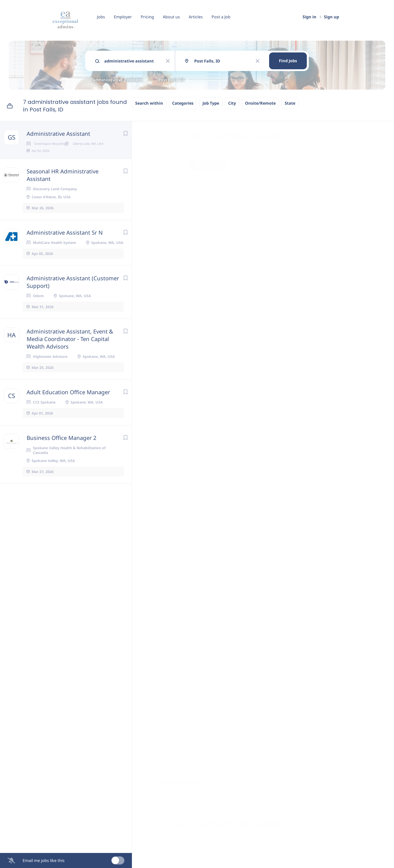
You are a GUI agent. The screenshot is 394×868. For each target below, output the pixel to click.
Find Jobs (288, 61)
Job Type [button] (211, 103)
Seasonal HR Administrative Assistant (63, 183)
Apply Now (209, 165)
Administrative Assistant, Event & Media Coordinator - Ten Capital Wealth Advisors (70, 347)
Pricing (147, 17)
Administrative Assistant (58, 133)
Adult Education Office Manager (68, 400)
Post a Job (221, 17)
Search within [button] (149, 103)
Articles (196, 17)
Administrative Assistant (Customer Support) (73, 290)
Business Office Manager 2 (62, 446)
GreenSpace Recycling (218, 149)
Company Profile (178, 846)
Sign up (331, 17)
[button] (326, 166)
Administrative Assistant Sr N (65, 240)
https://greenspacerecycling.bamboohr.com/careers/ (211, 627)
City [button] (232, 103)
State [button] (290, 103)
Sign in (309, 17)
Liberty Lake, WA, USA (181, 189)
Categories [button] (183, 103)
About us (171, 17)
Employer (123, 17)
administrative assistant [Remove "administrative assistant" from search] (117, 80)
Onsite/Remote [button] (260, 103)
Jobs (101, 17)
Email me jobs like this (44, 860)
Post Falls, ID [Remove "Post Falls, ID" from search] (171, 80)
